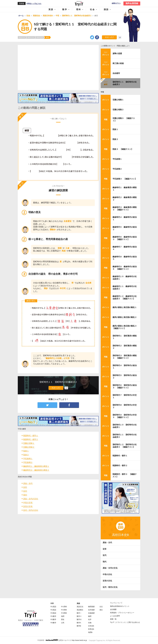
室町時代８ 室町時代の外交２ (125, 406)
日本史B (91, 626)
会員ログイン (116, 3)
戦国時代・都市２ (31, 439)
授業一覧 (113, 619)
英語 (51, 9)
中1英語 (53, 607)
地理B (90, 632)
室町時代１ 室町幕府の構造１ (125, 337)
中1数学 (53, 616)
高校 (78, 603)
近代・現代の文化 (31, 510)
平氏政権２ (28, 462)
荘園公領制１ (29, 443)
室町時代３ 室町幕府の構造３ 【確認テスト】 (125, 357)
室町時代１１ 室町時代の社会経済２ (125, 83)
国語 (106, 9)
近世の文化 (28, 506)
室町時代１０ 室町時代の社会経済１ (125, 426)
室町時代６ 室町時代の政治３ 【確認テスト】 (125, 386)
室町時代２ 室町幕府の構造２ (125, 347)
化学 (90, 619)
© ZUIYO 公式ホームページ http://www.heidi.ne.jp (62, 640)
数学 (65, 9)
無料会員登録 (132, 3)
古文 (101, 607)
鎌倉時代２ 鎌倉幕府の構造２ (36, 470)
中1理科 (64, 607)
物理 (90, 616)
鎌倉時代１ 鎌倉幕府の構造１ (36, 466)
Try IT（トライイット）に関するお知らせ (125, 622)
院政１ (26, 451)
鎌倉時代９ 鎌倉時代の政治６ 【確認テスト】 (125, 268)
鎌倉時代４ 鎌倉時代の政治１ (125, 218)
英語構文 (80, 610)
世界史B (91, 629)
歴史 (63, 619)
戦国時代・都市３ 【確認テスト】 (125, 475)
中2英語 (53, 610)
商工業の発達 (118, 63)
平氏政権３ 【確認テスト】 (125, 179)
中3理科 (64, 613)
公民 (63, 623)
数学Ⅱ (79, 616)
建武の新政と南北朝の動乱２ (125, 317)
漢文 (101, 610)
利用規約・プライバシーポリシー (122, 613)
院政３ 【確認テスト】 (123, 149)
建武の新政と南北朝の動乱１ (125, 307)
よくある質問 (115, 616)
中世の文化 (28, 503)
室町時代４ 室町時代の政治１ (125, 367)
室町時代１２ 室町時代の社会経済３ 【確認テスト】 (125, 446)
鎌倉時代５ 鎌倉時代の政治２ (125, 228)
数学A (79, 623)
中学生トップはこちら (34, 4)
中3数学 (53, 623)
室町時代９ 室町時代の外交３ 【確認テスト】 (125, 416)
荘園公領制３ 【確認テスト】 (124, 119)
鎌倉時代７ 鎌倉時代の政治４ (125, 248)
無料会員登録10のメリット (120, 606)
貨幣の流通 (117, 53)
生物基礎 (91, 613)
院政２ (26, 455)
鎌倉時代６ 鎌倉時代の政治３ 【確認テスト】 (125, 238)
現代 (25, 495)
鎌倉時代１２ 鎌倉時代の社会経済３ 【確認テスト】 (125, 297)
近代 (25, 491)
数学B (79, 626)
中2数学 (53, 619)
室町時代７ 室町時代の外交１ (125, 396)
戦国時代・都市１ (31, 436)
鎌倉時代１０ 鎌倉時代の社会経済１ (125, 278)
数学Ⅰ (79, 613)
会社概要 (113, 609)
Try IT (79, 3)
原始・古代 (28, 483)
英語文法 (80, 607)
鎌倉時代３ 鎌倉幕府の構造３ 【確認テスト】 (125, 208)
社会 (92, 9)
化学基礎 (91, 610)
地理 (63, 616)
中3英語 (53, 613)
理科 (79, 9)
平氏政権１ (28, 459)
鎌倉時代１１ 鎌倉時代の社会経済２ (125, 288)
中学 (52, 603)
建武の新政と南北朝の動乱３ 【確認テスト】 (125, 327)
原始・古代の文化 (31, 499)
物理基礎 (91, 607)
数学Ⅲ (79, 619)
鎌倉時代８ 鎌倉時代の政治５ (125, 258)
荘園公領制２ (29, 447)
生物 (90, 623)
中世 (102, 92)
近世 (25, 487)
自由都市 (116, 73)
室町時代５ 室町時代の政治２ (125, 377)
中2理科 (64, 610)
